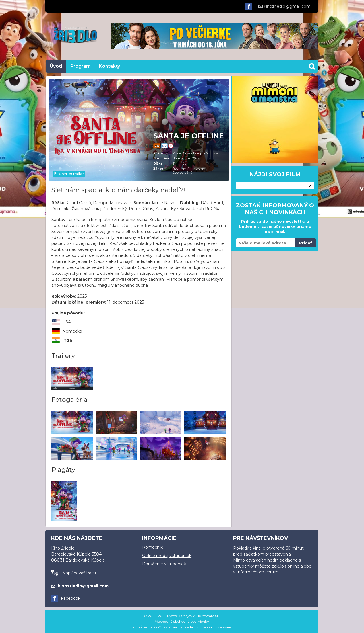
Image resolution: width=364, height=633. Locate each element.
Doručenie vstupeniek (164, 564)
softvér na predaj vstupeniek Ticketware (199, 627)
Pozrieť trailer (69, 174)
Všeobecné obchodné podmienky (182, 621)
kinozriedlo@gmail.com (285, 6)
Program (80, 66)
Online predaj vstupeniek (167, 556)
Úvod (56, 66)
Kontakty (109, 66)
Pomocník (152, 547)
